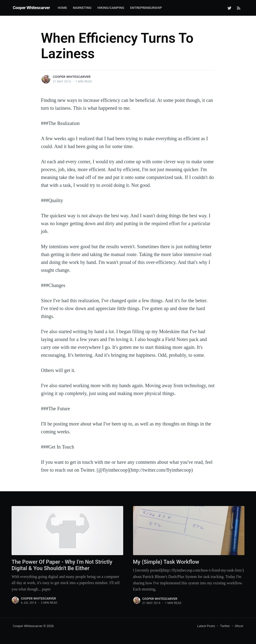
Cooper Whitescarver (31, 8)
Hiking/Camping (111, 8)
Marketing (82, 8)
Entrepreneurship (146, 8)
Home (62, 8)
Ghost (239, 626)
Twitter (225, 626)
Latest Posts (206, 626)
